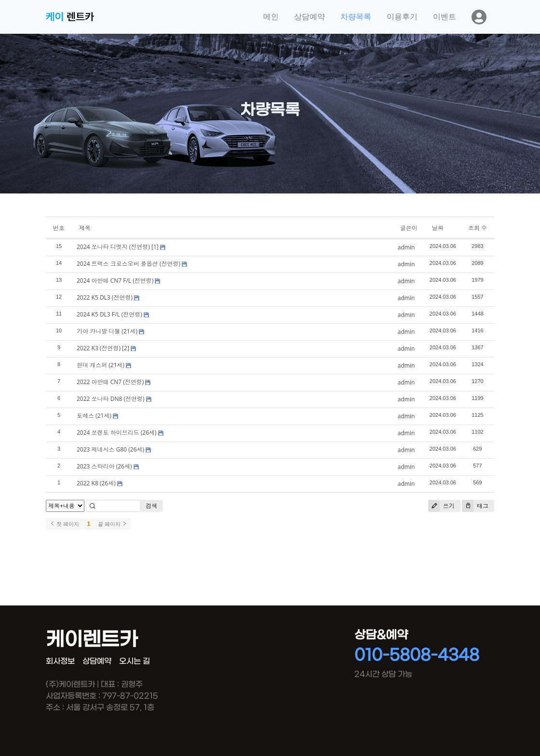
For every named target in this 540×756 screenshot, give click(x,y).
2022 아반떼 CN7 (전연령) (110, 382)
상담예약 (310, 17)
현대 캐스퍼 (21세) (101, 365)
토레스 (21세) (94, 416)
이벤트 (445, 17)
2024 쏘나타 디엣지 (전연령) (113, 247)
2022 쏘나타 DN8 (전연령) (110, 399)
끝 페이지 (113, 524)
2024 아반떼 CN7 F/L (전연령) (115, 281)
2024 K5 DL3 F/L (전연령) (109, 314)
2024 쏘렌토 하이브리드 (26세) (117, 433)
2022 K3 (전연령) (99, 348)
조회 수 (478, 228)
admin (406, 247)
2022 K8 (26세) (96, 483)
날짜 (438, 228)
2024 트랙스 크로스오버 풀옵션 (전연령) (128, 264)
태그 (475, 506)
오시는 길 (135, 661)
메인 (271, 17)
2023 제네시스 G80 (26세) (110, 449)
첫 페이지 (64, 524)
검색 (151, 506)
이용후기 (402, 17)
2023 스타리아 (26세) (104, 466)
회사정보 (60, 661)
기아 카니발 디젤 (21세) (107, 331)
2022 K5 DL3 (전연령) (105, 297)
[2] (126, 348)
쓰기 (441, 506)
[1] (155, 247)
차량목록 (356, 17)
